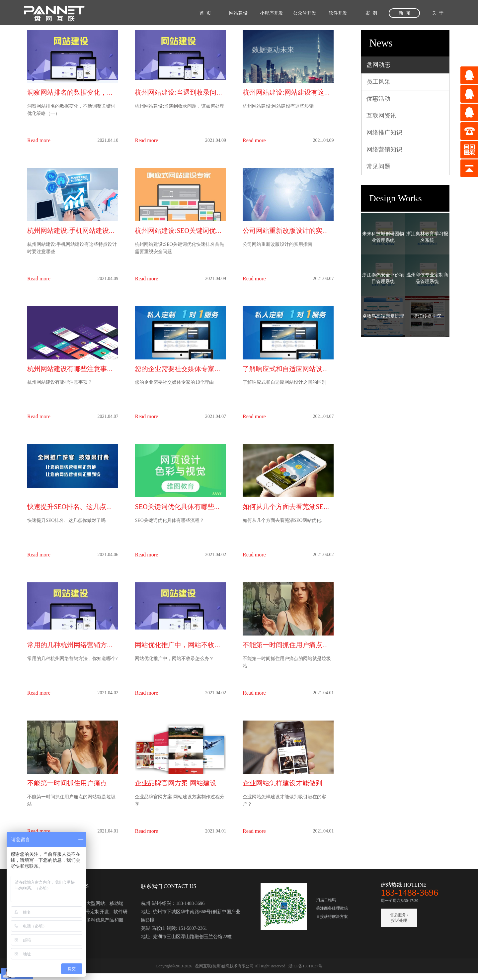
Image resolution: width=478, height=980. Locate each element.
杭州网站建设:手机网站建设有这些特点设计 (91, 231)
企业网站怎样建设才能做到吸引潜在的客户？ (309, 783)
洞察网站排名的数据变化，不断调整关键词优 (94, 92)
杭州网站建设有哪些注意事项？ (74, 369)
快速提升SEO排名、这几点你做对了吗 (83, 507)
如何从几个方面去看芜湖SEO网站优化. (300, 507)
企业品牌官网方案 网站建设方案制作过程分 (199, 783)
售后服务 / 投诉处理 (399, 918)
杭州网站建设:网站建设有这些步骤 (293, 92)
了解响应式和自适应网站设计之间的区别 (302, 369)
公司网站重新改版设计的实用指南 (292, 231)
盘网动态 (378, 65)
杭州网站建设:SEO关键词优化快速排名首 (195, 231)
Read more (39, 140)
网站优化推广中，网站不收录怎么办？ (191, 645)
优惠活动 (378, 99)
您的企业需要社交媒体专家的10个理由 (191, 369)
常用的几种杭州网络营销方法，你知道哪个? (92, 645)
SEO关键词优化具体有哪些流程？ (184, 507)
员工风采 (378, 82)
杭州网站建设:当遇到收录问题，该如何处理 (199, 92)
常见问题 (378, 166)
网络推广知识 (384, 133)
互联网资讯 (381, 116)
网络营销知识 (384, 149)
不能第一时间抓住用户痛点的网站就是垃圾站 (309, 645)
